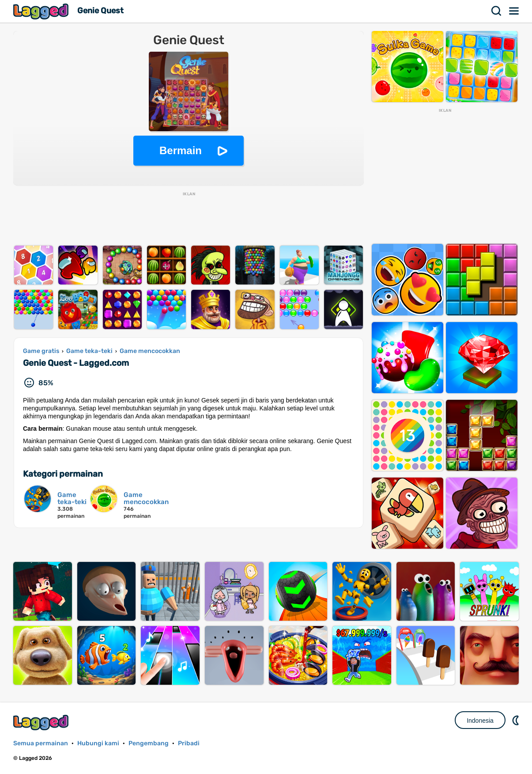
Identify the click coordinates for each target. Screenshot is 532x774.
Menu (514, 11)
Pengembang (149, 743)
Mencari (497, 11)
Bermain (181, 150)
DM (517, 720)
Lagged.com (42, 723)
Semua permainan (41, 743)
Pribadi (189, 743)
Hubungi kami (98, 743)
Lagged (42, 11)
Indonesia (480, 721)
